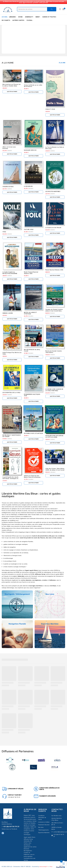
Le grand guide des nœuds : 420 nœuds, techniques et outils (11, 478)
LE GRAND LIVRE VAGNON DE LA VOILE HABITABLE (54, 390)
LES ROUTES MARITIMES (53, 191)
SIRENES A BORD (8, 313)
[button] (12, 92)
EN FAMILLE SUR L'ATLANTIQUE (33, 433)
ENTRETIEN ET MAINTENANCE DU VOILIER (12, 436)
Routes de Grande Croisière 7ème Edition (54, 352)
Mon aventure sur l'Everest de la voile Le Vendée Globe (12, 85)
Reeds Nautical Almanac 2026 (54, 270)
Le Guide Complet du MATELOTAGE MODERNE (10, 273)
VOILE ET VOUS (50, 109)
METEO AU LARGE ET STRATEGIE (30, 313)
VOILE (4, 232)
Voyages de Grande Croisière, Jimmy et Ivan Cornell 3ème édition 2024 (54, 311)
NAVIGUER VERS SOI (30, 150)
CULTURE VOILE (29, 229)
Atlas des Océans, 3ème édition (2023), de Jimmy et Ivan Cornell (55, 469)
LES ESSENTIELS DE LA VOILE (11, 393)
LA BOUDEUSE (28, 186)
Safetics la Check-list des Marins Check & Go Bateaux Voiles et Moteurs (32, 477)
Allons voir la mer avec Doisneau (9, 148)
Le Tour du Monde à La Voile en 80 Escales (55, 148)
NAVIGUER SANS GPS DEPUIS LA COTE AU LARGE (54, 436)
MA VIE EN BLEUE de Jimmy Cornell (32, 350)
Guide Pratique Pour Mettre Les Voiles (12, 353)
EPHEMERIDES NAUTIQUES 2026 (32, 395)
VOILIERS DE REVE (8, 187)
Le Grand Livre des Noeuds (53, 228)
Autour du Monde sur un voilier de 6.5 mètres (33, 86)
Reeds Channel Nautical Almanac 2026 (31, 273)
